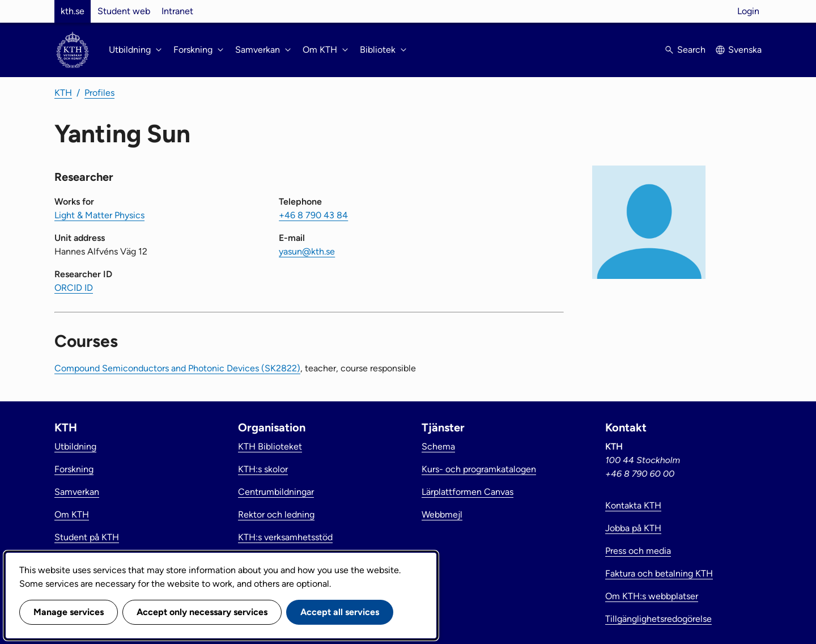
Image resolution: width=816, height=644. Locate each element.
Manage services (69, 612)
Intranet (177, 11)
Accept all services (340, 612)
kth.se (73, 11)
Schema (438, 446)
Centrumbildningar (276, 492)
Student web (124, 11)
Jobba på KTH (633, 528)
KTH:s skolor (263, 469)
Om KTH (72, 514)
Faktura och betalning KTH (659, 573)
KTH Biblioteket (270, 446)
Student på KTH (87, 537)
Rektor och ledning (276, 514)
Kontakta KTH (633, 505)
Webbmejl (442, 514)
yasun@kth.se (307, 251)
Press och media (638, 551)
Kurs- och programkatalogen (479, 469)
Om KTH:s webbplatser (652, 596)
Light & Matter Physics (99, 215)
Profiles (99, 93)
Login (748, 11)
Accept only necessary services (202, 612)
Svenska (745, 50)
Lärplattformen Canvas (467, 492)
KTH (63, 93)
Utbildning (75, 446)
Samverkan (77, 492)
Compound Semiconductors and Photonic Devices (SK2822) (177, 368)
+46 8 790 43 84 (313, 215)
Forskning (74, 469)
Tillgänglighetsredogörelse (658, 619)
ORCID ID (74, 288)
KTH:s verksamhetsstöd (285, 537)
